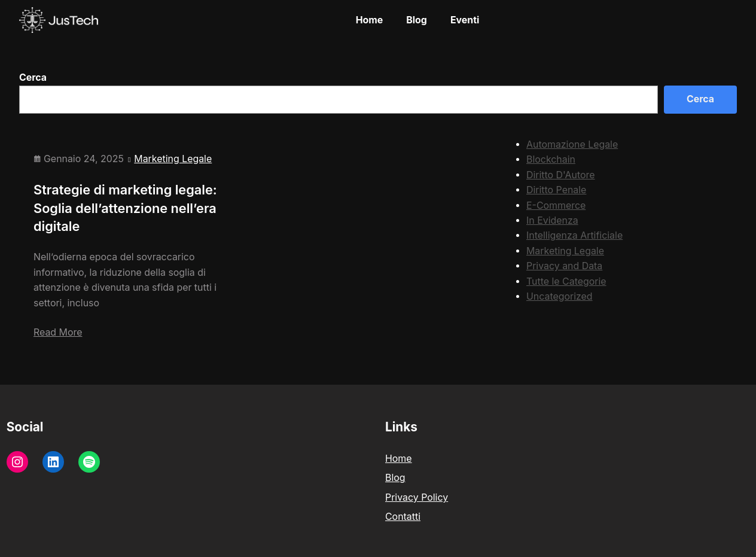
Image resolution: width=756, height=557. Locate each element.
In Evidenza (552, 220)
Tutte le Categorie (566, 281)
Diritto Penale (556, 190)
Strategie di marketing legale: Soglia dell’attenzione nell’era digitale (125, 208)
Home (399, 459)
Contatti (403, 517)
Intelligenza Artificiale (574, 235)
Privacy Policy (417, 497)
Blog (395, 478)
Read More (58, 332)
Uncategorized (560, 296)
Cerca (33, 77)
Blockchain (551, 159)
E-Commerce (556, 206)
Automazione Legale (572, 144)
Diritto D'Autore (561, 175)
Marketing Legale (173, 159)
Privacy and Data (564, 266)
